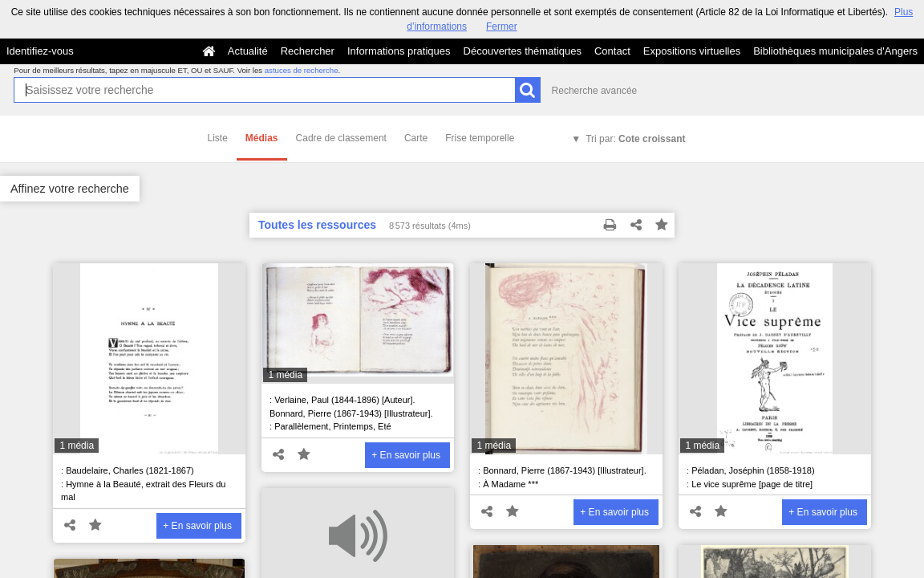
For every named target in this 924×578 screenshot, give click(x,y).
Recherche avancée (595, 91)
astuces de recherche (302, 70)
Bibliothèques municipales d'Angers (835, 51)
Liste (218, 138)
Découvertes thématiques (523, 51)
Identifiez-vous (40, 51)
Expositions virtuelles (692, 51)
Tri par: (635, 139)
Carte (416, 138)
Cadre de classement (341, 138)
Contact (612, 51)
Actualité (248, 51)
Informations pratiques (399, 51)
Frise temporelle (480, 138)
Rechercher (308, 51)
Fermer (502, 26)
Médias (262, 138)
